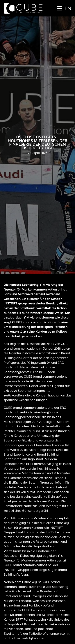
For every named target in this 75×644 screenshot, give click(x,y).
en (68, 8)
